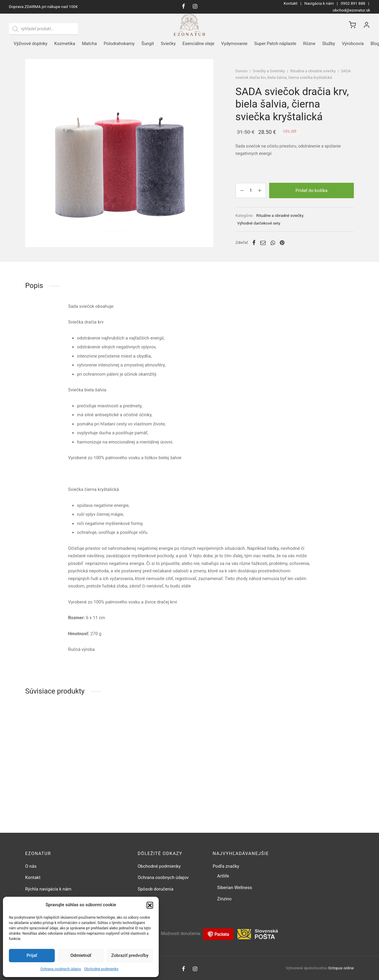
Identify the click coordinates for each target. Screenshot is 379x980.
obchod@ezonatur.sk (351, 10)
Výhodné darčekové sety (259, 223)
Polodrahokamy (119, 44)
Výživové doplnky (30, 44)
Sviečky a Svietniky (269, 71)
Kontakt (290, 3)
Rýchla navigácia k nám (48, 889)
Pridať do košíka (311, 190)
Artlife (223, 876)
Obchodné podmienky (101, 969)
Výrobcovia (353, 44)
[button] (150, 905)
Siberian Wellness (235, 888)
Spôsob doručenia (156, 889)
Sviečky (168, 44)
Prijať (32, 955)
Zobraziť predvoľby (130, 955)
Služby (329, 44)
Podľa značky (226, 866)
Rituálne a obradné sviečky (313, 71)
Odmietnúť (81, 955)
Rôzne (309, 44)
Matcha (89, 44)
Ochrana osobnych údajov (61, 969)
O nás (31, 866)
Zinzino (224, 899)
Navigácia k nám (319, 3)
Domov (241, 71)
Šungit (148, 44)
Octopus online (341, 968)
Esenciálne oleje (198, 44)
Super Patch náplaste (275, 44)
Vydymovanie (234, 44)
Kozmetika (65, 44)
